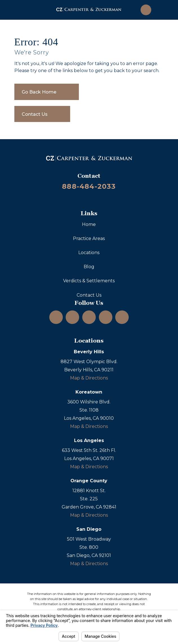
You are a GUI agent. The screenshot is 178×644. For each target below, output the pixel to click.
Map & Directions (89, 378)
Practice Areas (89, 238)
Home (89, 224)
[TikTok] (122, 317)
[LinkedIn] (72, 317)
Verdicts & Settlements (89, 281)
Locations (89, 253)
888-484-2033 (89, 186)
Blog (89, 267)
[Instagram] (56, 317)
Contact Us (89, 295)
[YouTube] (89, 317)
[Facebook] (106, 317)
